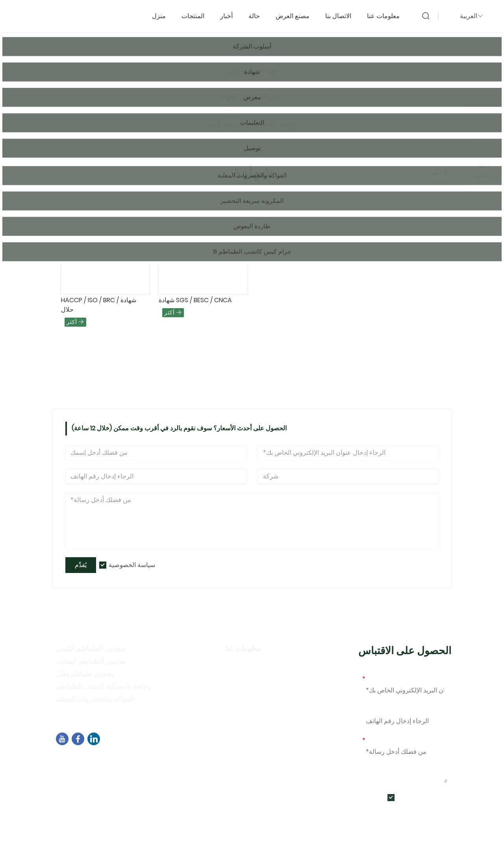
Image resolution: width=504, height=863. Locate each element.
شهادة (120, 109)
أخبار (230, 14)
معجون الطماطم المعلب (91, 661)
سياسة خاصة (244, 688)
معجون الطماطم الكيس (90, 648)
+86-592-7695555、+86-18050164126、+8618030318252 (152, 780)
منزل (163, 14)
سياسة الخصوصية (132, 565)
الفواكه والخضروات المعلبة (95, 699)
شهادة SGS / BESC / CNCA (195, 300)
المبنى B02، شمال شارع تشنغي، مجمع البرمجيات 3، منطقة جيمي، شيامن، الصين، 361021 (183, 760)
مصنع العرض (296, 14)
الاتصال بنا (342, 14)
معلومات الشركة (250, 665)
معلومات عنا (387, 14)
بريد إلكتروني (381, 679)
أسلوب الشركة (247, 676)
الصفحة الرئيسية (84, 109)
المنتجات (197, 14)
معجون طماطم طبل (85, 674)
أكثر (438, 172)
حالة (258, 14)
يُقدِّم (81, 565)
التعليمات (238, 711)
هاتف (369, 710)
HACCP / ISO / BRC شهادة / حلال (99, 305)
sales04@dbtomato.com (105, 771)
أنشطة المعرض (248, 699)
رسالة (372, 740)
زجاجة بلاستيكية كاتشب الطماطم (104, 686)
